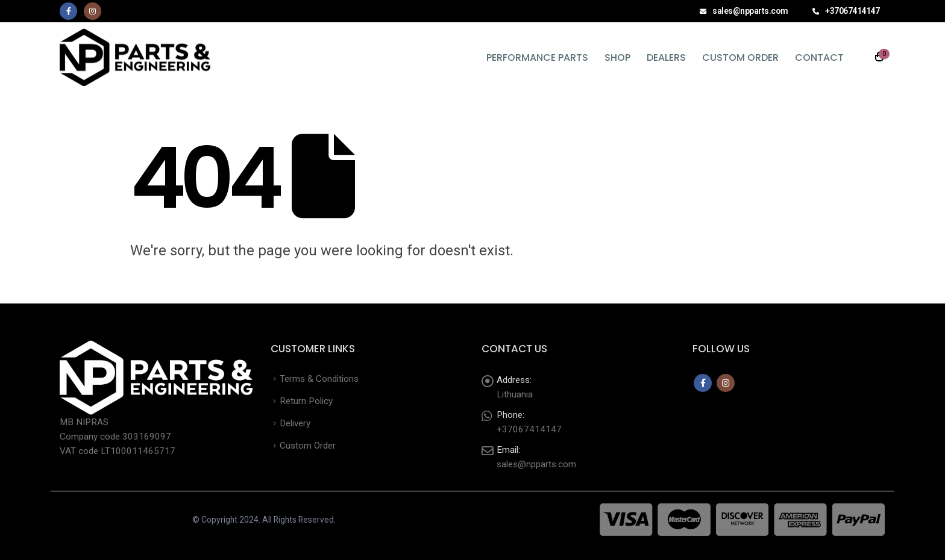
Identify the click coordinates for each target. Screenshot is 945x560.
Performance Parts (537, 58)
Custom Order (740, 58)
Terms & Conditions (319, 379)
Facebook (703, 383)
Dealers (666, 58)
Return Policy (306, 401)
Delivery (295, 423)
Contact (819, 58)
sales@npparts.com (536, 464)
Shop (617, 58)
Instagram (726, 383)
